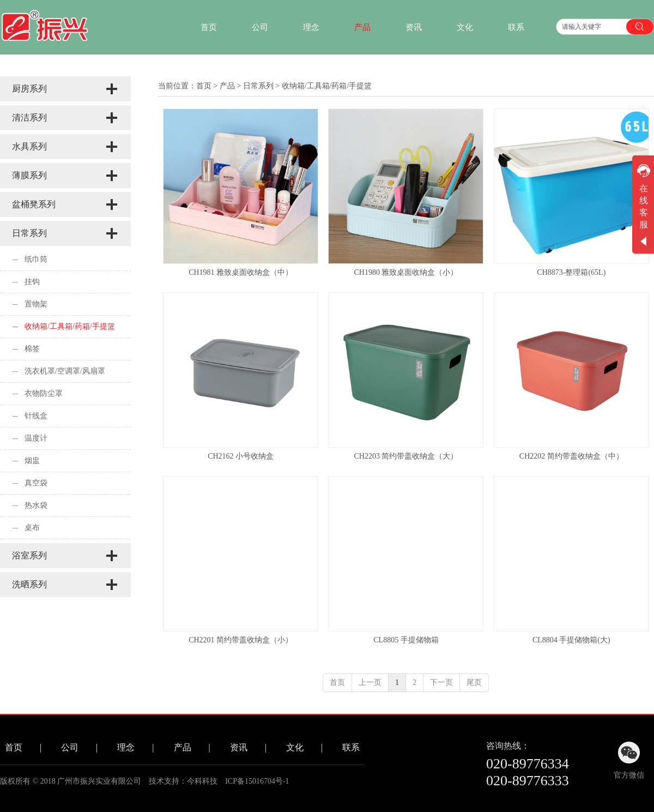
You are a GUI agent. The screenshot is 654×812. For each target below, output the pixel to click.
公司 (70, 747)
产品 (227, 86)
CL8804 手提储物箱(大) (571, 640)
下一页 (441, 682)
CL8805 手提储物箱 (406, 640)
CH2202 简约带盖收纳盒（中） (571, 456)
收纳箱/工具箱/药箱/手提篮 (327, 86)
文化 (295, 747)
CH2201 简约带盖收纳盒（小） (241, 640)
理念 (126, 747)
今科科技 (202, 781)
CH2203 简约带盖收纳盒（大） (406, 456)
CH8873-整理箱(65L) (571, 272)
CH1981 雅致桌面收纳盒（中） (241, 272)
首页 (204, 86)
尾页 (474, 682)
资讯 (239, 747)
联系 (351, 747)
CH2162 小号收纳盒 (241, 456)
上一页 (370, 682)
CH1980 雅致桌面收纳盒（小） (406, 272)
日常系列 (258, 86)
